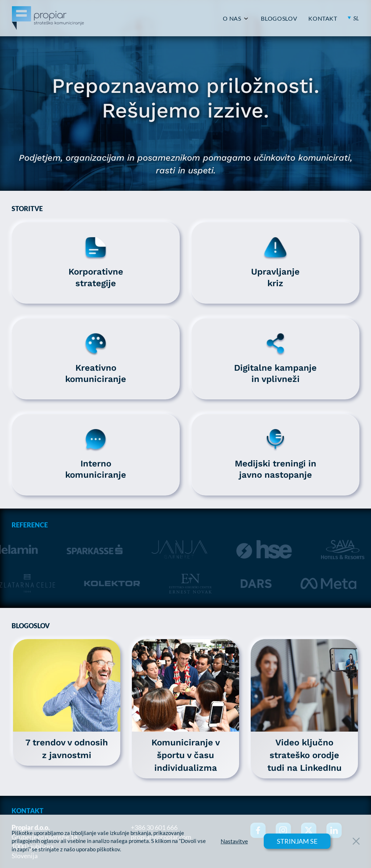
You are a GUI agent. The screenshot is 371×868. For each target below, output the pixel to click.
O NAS (232, 18)
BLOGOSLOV (279, 18)
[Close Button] (356, 841)
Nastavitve (234, 841)
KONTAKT (323, 18)
